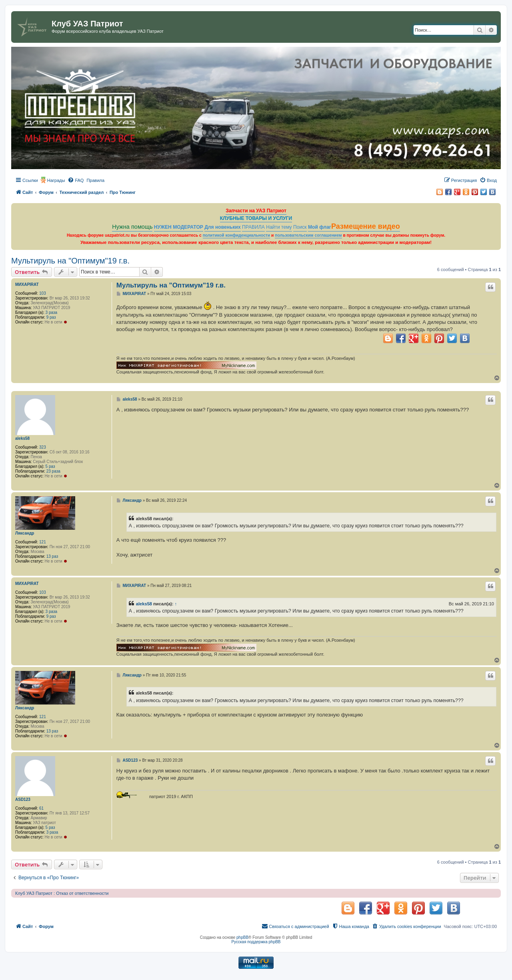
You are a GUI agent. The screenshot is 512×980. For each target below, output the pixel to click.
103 (43, 293)
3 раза (52, 312)
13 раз (52, 556)
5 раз (50, 466)
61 (41, 808)
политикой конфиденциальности (237, 235)
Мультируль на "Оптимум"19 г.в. (70, 261)
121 (43, 542)
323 (43, 447)
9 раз (51, 317)
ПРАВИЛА (253, 227)
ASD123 (23, 799)
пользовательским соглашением (308, 235)
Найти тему (279, 227)
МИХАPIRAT (27, 284)
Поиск (300, 227)
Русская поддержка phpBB (256, 942)
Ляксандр (25, 533)
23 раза (53, 471)
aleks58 (22, 438)
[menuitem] (76, 180)
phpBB (242, 937)
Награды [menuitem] (56, 180)
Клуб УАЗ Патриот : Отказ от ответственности (62, 893)
